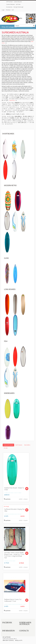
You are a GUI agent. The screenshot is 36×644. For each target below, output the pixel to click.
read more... (13, 100)
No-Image (6, 506)
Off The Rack (10, 2)
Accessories (9, 7)
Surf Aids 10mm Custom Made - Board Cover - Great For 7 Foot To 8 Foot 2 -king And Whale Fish (14, 555)
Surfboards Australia (8, 639)
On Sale (6, 448)
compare (26, 499)
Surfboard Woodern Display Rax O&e (14, 510)
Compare (11, 18)
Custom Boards (18, 2)
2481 (15, 639)
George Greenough (18, 7)
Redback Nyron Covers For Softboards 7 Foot (13, 600)
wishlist (21, 499)
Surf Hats (18, 4)
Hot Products (19, 445)
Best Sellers (27, 445)
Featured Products (8, 445)
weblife (21, 640)
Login (3, 10)
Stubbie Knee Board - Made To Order (14, 489)
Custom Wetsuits (11, 4)
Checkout (8, 10)
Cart (13, 10)
